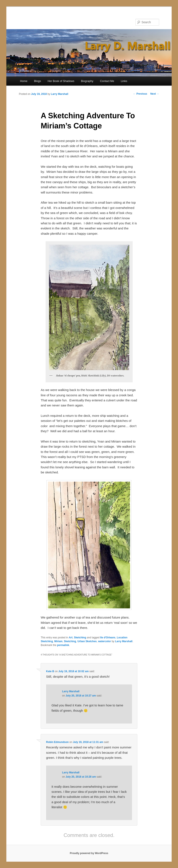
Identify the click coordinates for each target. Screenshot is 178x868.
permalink (63, 645)
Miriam (58, 641)
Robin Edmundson (58, 742)
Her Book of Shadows (61, 81)
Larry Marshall (60, 94)
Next (155, 94)
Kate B (50, 671)
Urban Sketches (87, 641)
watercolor (105, 641)
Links (124, 81)
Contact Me (107, 81)
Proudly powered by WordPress (89, 853)
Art (71, 638)
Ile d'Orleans (108, 638)
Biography (87, 81)
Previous (140, 94)
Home (24, 81)
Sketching (80, 638)
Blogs (38, 81)
